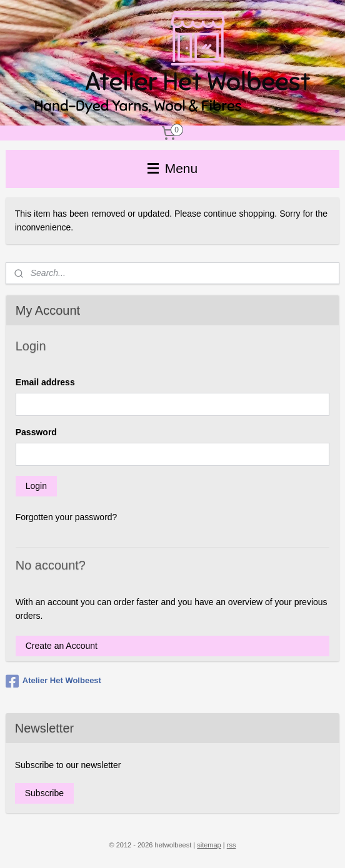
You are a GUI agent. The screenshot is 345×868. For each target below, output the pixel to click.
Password (36, 432)
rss (232, 845)
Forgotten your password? (67, 517)
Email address (45, 382)
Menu (172, 168)
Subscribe (44, 793)
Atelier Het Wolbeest (53, 681)
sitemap (209, 845)
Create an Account (62, 646)
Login (36, 486)
